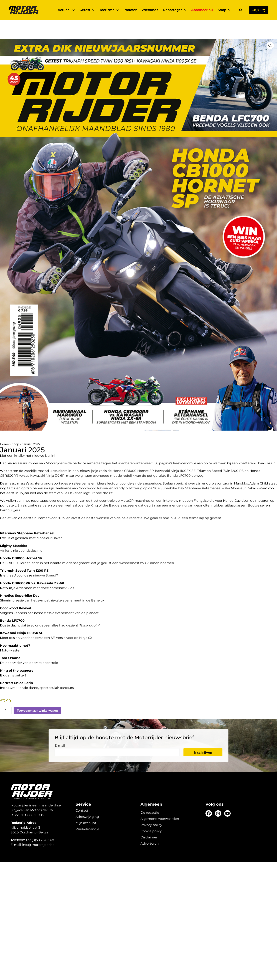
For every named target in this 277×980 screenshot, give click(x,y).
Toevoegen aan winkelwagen (37, 696)
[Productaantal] (6, 697)
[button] (241, 10)
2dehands (150, 10)
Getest (87, 10)
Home (4, 430)
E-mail (60, 732)
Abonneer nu (202, 10)
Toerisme (109, 10)
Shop (224, 10)
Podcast (130, 10)
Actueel (66, 10)
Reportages (175, 10)
